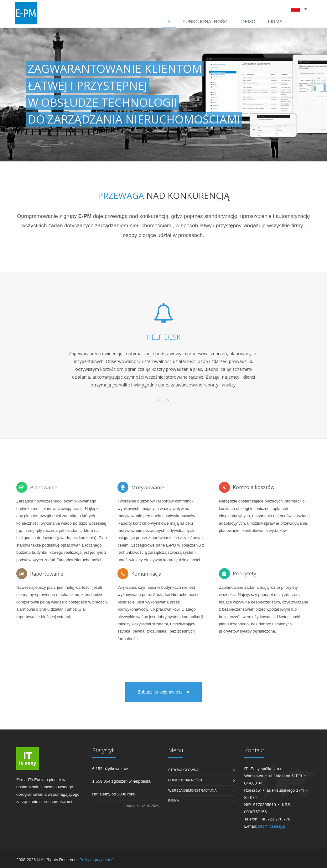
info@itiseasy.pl (272, 826)
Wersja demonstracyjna (192, 790)
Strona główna (183, 770)
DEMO (248, 21)
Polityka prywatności (98, 860)
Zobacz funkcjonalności (163, 692)
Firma (275, 21)
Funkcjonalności (206, 21)
